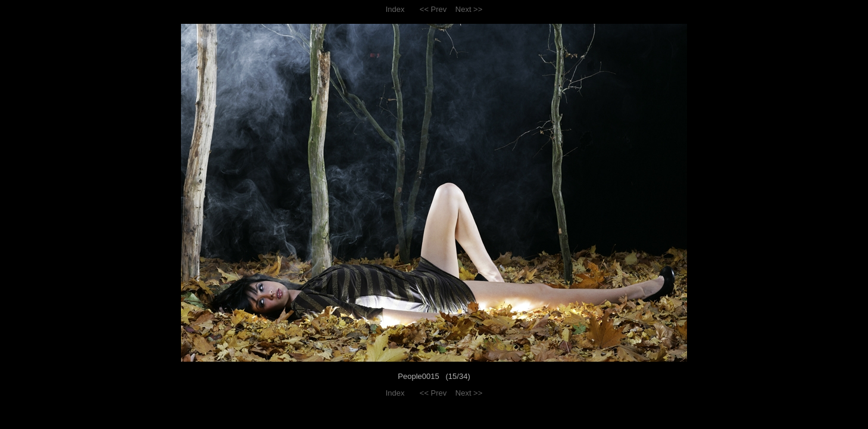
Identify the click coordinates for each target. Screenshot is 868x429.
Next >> (469, 9)
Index (395, 9)
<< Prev (433, 9)
